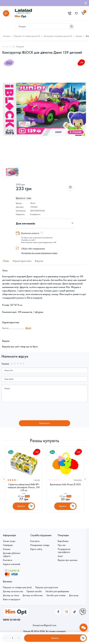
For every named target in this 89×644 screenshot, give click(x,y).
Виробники (63, 541)
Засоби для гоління (56, 595)
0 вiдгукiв (78, 480)
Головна (7, 36)
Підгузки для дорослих (47, 587)
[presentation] (26, 412)
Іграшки (79, 36)
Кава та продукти (12, 599)
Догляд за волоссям (13, 591)
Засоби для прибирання (57, 591)
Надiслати (45, 423)
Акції (60, 556)
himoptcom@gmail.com (45, 625)
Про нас (62, 545)
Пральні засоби (34, 591)
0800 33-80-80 (12, 620)
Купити (21, 506)
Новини (7, 549)
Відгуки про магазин (68, 560)
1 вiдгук (37, 480)
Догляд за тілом (11, 595)
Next (85, 479)
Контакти (8, 560)
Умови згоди (9, 541)
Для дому (74, 595)
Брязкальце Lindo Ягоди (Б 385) (65, 484)
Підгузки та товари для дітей (27, 36)
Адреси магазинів (12, 564)
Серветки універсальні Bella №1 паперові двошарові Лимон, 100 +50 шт (24, 487)
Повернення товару (40, 545)
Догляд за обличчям (33, 595)
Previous (4, 479)
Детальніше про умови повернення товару (39, 253)
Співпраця (8, 545)
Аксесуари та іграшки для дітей (58, 36)
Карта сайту (36, 549)
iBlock (33, 203)
